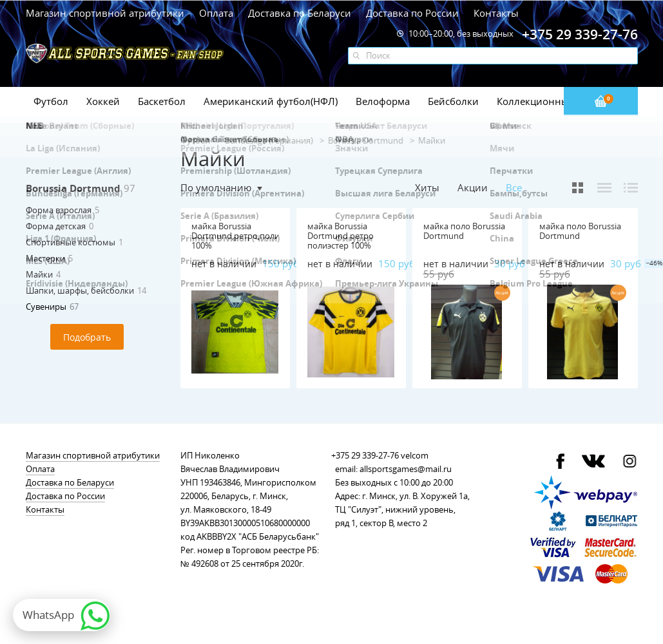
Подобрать (87, 337)
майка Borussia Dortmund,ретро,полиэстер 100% (246, 236)
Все (514, 188)
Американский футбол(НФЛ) (271, 101)
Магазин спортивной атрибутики (106, 13)
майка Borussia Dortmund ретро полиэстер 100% (341, 236)
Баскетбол (162, 101)
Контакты (496, 13)
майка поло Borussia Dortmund (464, 231)
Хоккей (103, 101)
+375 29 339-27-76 (365, 455)
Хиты (427, 187)
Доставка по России (412, 13)
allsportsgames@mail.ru (406, 469)
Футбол (51, 101)
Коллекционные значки (553, 101)
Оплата (216, 13)
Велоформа (383, 101)
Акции (473, 187)
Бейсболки (453, 101)
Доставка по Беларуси (300, 13)
